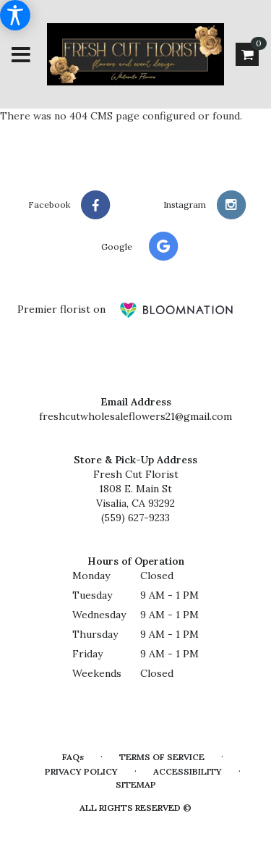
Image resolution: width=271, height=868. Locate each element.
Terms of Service (162, 757)
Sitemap (136, 784)
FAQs (73, 757)
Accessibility (188, 771)
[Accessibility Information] (15, 15)
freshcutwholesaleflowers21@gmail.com (135, 416)
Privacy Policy (81, 771)
